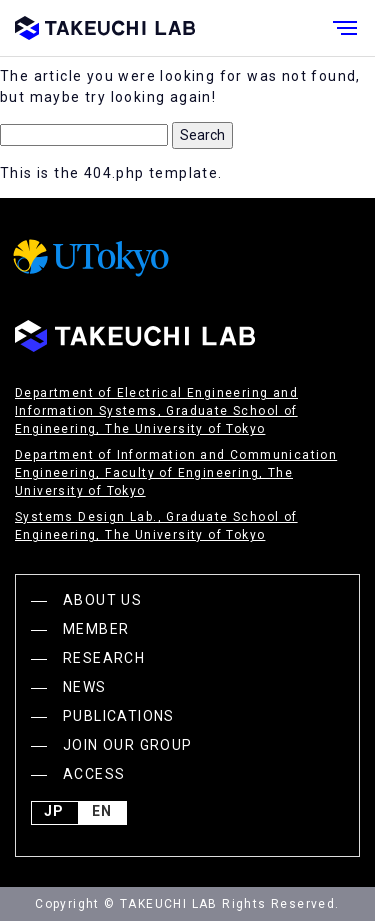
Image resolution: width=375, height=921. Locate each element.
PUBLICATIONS (119, 716)
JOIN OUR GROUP (128, 745)
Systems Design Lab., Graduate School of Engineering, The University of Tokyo (156, 526)
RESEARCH (104, 658)
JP (54, 813)
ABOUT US (102, 600)
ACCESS (94, 774)
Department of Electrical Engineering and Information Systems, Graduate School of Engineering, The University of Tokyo (156, 411)
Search (202, 135)
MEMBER (96, 629)
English (102, 813)
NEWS (85, 687)
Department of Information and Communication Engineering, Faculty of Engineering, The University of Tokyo (176, 473)
